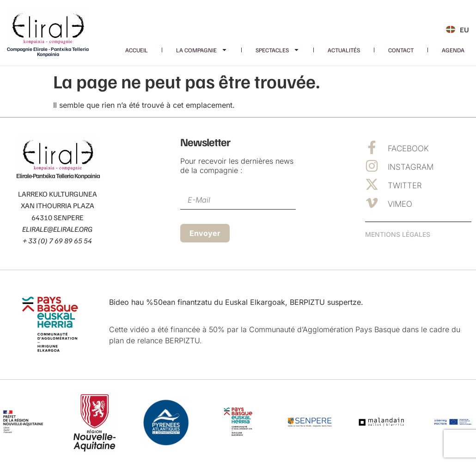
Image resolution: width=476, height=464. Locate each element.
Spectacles (278, 50)
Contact (401, 50)
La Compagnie (202, 50)
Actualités (344, 50)
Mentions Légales (398, 234)
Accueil (137, 50)
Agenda (453, 50)
